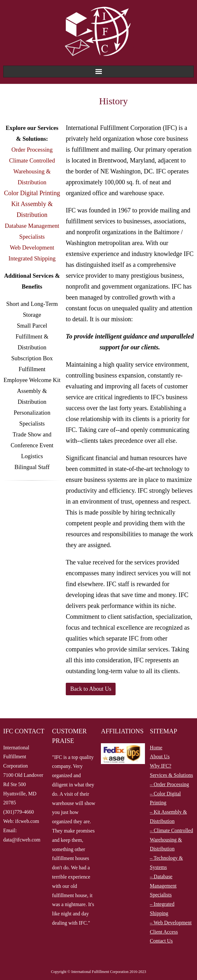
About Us (160, 757)
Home (156, 748)
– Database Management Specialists (163, 886)
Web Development (32, 247)
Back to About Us (91, 689)
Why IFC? (160, 766)
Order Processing (32, 150)
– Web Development (171, 923)
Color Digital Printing (32, 193)
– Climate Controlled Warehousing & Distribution (171, 840)
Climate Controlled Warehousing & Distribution (32, 171)
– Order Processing (169, 784)
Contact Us (161, 941)
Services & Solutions (171, 775)
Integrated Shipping (32, 258)
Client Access (164, 932)
